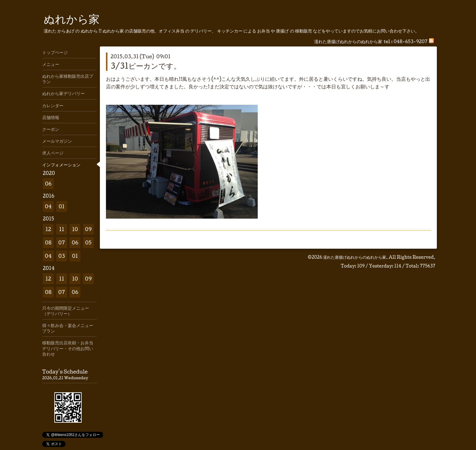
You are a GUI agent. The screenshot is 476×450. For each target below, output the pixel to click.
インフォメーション (61, 165)
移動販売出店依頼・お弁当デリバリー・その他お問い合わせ (68, 348)
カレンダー (53, 105)
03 (62, 256)
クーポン (51, 129)
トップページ (55, 52)
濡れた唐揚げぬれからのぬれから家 (355, 257)
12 (48, 229)
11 (61, 229)
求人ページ (53, 153)
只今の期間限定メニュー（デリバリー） (66, 311)
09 (88, 229)
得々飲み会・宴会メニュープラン (68, 328)
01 (62, 206)
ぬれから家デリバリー (63, 93)
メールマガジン (57, 141)
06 (48, 184)
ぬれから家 (72, 19)
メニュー (51, 64)
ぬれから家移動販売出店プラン (68, 79)
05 (88, 242)
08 (48, 242)
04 (48, 206)
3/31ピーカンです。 (146, 66)
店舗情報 (51, 117)
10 (75, 229)
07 (62, 242)
